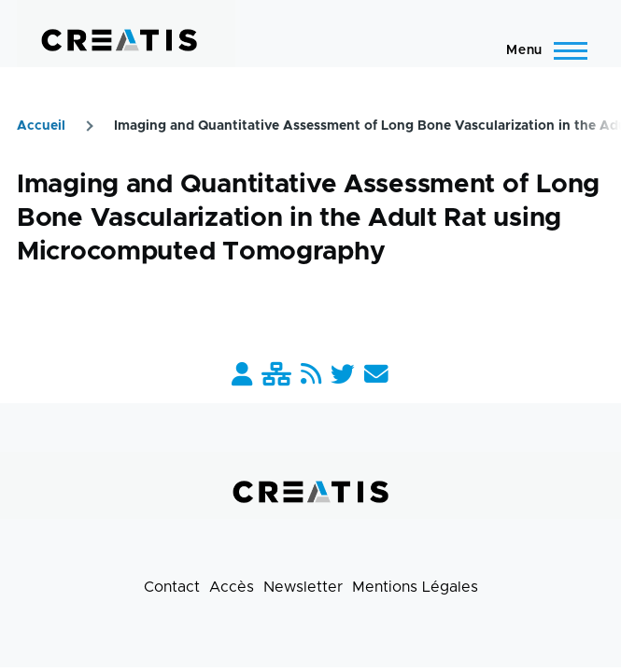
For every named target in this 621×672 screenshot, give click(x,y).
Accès (232, 587)
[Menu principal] (541, 50)
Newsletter (303, 587)
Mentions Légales (415, 587)
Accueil (41, 126)
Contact (172, 587)
